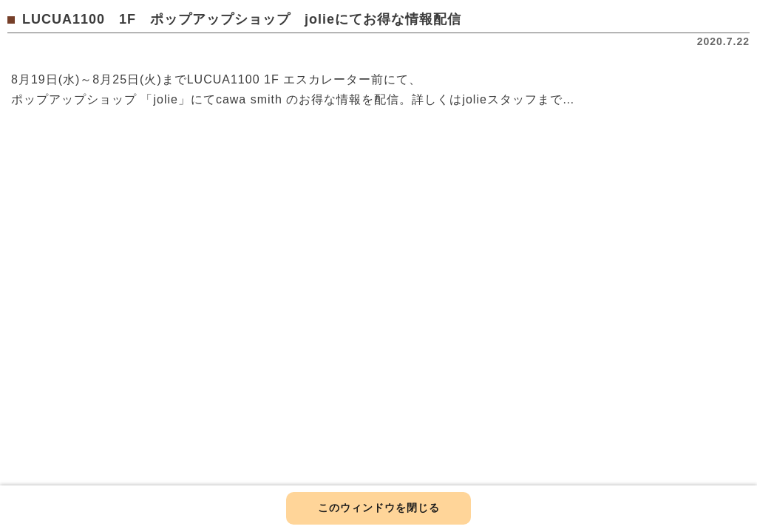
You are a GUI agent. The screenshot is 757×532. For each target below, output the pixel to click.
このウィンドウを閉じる (379, 508)
